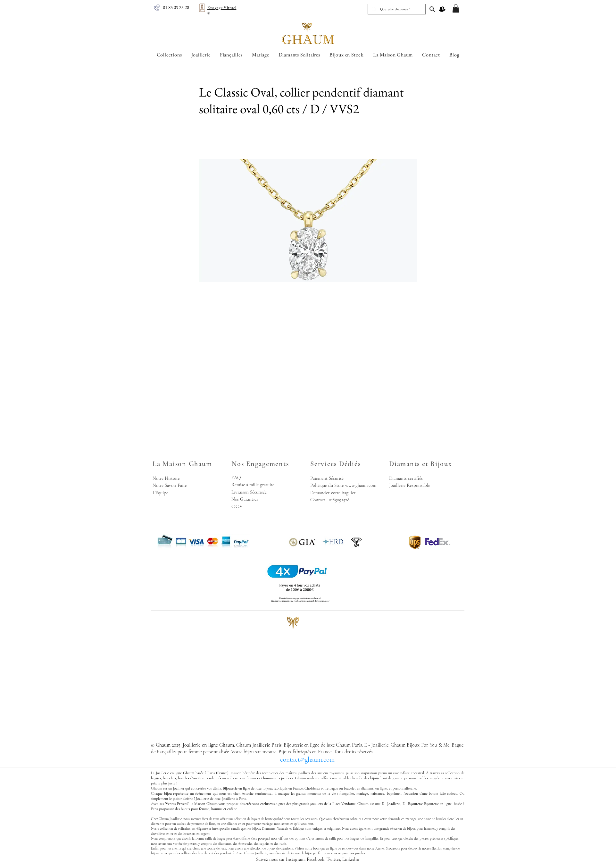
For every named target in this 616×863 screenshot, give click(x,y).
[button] (456, 8)
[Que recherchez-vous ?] (396, 9)
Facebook (316, 859)
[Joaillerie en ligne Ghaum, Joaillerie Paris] (432, 9)
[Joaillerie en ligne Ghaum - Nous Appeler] (157, 8)
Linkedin (351, 859)
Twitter (333, 859)
